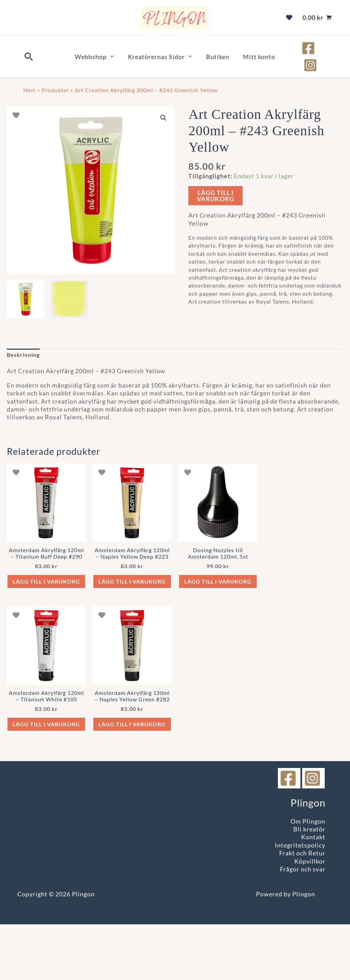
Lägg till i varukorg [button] (46, 581)
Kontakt (313, 863)
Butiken (214, 48)
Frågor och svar (303, 894)
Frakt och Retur (302, 879)
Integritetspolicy (300, 870)
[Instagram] (322, 48)
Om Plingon (308, 846)
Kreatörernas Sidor (160, 48)
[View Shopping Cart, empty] (317, 18)
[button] (29, 48)
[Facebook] (301, 48)
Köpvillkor (310, 886)
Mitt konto (249, 48)
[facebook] (289, 804)
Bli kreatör (309, 855)
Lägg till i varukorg (216, 179)
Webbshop (101, 48)
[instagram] (313, 804)
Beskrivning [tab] (25, 338)
